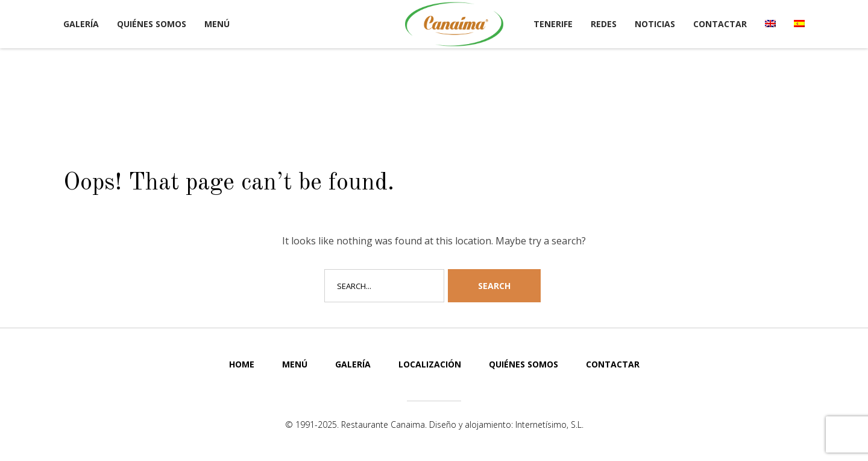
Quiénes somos (152, 24)
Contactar (720, 24)
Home (242, 364)
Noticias (655, 24)
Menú (217, 24)
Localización (430, 364)
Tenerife (553, 24)
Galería (81, 24)
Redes (604, 24)
